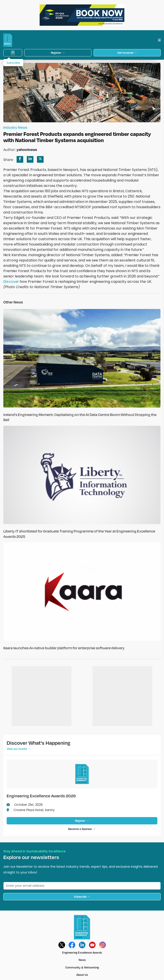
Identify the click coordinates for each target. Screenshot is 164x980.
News (82, 960)
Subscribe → (82, 897)
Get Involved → (127, 53)
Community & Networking (82, 967)
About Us (82, 975)
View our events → (19, 749)
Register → (58, 53)
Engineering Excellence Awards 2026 (41, 796)
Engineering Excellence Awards (82, 952)
